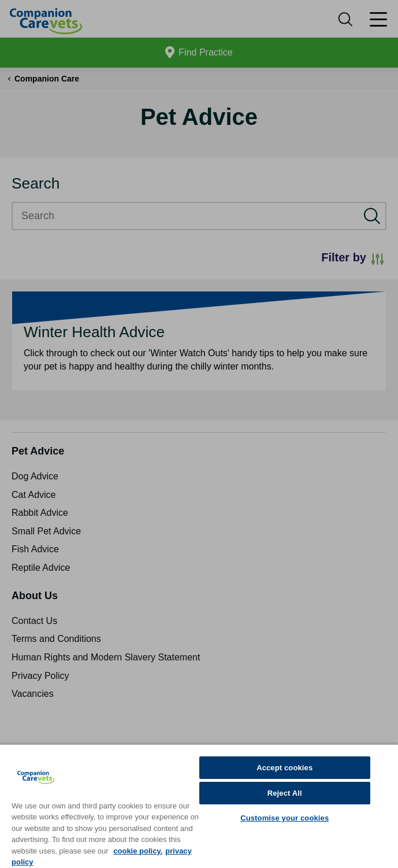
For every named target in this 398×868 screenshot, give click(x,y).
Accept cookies (284, 768)
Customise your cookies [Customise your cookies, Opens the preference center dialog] (284, 818)
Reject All (285, 793)
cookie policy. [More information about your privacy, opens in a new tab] (138, 851)
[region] (199, 806)
